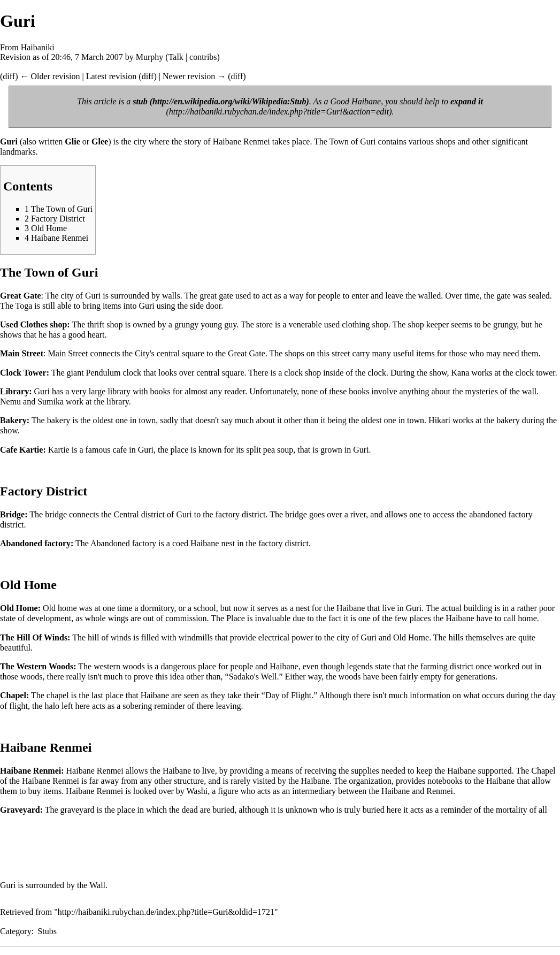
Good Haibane (356, 101)
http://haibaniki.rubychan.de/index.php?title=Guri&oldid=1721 (166, 912)
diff (9, 76)
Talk (176, 57)
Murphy (150, 57)
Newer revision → (194, 76)
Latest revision (112, 76)
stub (140, 101)
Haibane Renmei (241, 142)
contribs (203, 57)
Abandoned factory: (37, 543)
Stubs (47, 931)
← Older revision (50, 76)
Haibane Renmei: (32, 771)
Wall (97, 885)
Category (16, 931)
